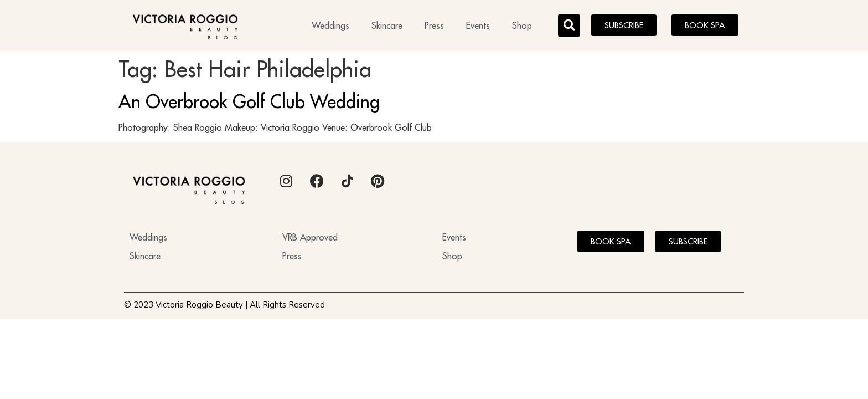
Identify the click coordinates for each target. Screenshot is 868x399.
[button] (569, 25)
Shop (522, 25)
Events (478, 25)
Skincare (387, 25)
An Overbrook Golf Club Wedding (249, 101)
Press (434, 25)
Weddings (330, 25)
